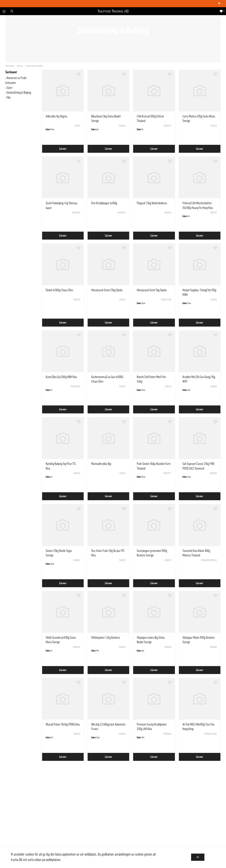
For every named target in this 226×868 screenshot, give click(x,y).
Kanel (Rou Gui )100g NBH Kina (61, 377)
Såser (10, 88)
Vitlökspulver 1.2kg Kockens (106, 638)
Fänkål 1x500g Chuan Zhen (59, 290)
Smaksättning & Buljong (34, 66)
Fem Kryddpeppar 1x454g (104, 203)
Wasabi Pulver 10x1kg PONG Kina (63, 724)
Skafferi (20, 66)
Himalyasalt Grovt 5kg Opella (152, 290)
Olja (9, 97)
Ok (198, 857)
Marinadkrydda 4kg (101, 464)
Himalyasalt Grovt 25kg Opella (107, 290)
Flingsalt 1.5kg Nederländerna (152, 203)
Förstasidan (10, 66)
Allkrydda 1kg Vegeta (56, 116)
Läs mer (63, 149)
